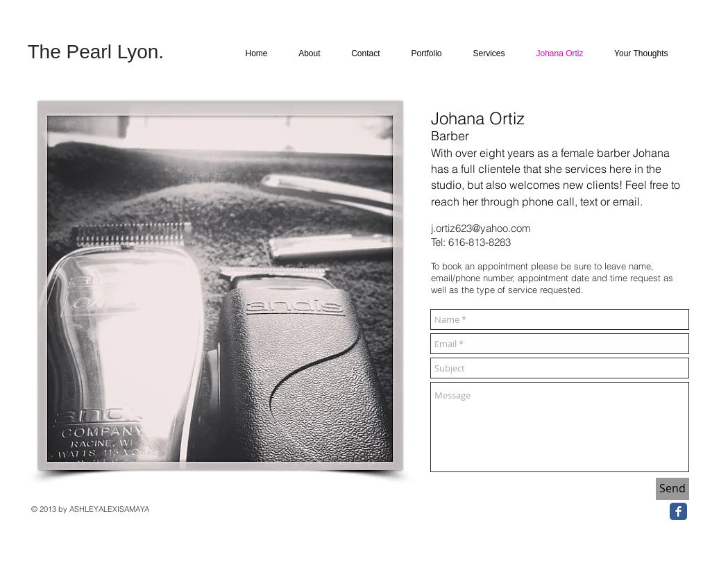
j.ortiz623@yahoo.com (481, 228)
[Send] (672, 489)
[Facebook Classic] (678, 511)
